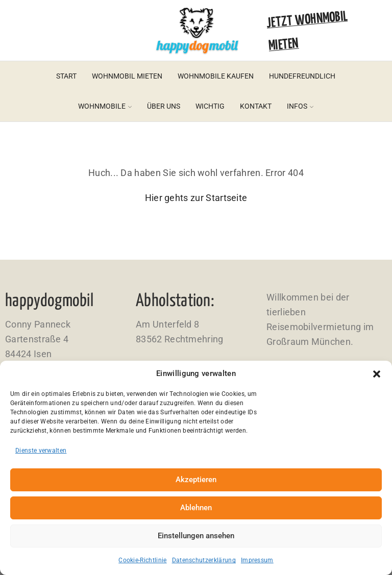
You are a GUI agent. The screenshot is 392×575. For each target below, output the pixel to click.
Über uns (164, 106)
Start (66, 76)
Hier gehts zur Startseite (196, 198)
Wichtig (210, 106)
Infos (300, 106)
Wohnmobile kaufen (216, 76)
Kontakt (256, 106)
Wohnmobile (105, 106)
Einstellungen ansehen (196, 536)
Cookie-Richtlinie (142, 560)
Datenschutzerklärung (204, 560)
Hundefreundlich (302, 76)
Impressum (257, 560)
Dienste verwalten (41, 451)
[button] (377, 374)
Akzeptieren (196, 480)
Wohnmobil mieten (127, 76)
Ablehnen (196, 508)
